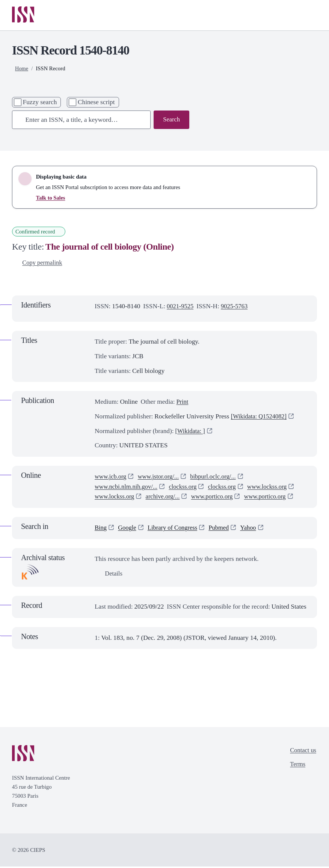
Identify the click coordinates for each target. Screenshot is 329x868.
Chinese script (96, 103)
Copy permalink (38, 264)
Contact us (302, 752)
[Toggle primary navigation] (306, 16)
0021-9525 (181, 307)
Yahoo (254, 529)
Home (22, 69)
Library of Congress (175, 529)
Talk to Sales (51, 198)
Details (109, 575)
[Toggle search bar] (281, 16)
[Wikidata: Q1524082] (260, 418)
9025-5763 (236, 307)
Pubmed (224, 529)
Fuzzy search (40, 103)
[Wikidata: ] (191, 432)
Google (128, 529)
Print (183, 403)
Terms (297, 767)
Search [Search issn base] (171, 120)
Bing (101, 529)
